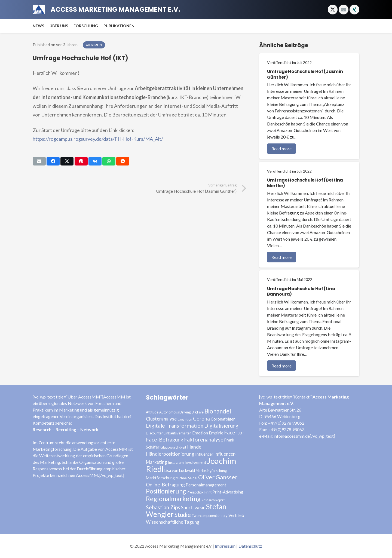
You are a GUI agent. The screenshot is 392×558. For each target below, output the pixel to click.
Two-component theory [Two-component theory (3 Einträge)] (210, 516)
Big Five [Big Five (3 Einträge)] (198, 412)
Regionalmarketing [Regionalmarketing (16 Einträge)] (173, 499)
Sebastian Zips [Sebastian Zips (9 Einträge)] (163, 507)
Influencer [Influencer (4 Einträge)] (204, 454)
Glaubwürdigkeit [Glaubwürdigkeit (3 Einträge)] (173, 447)
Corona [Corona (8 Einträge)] (201, 419)
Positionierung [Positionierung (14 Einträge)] (166, 491)
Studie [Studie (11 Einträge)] (183, 515)
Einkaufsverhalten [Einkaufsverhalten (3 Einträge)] (177, 433)
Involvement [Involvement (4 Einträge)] (195, 462)
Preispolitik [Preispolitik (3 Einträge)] (195, 492)
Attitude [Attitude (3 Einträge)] (152, 412)
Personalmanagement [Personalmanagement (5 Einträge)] (206, 485)
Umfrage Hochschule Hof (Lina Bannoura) (301, 292)
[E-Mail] (344, 10)
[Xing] (354, 10)
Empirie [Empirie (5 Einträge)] (216, 433)
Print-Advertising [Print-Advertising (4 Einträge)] (228, 492)
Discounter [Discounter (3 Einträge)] (154, 433)
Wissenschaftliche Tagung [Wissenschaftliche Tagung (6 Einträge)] (173, 522)
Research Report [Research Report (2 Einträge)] (213, 500)
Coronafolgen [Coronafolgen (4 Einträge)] (223, 419)
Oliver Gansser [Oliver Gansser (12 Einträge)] (218, 477)
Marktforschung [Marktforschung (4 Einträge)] (160, 478)
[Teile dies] (53, 161)
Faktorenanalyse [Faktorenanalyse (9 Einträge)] (204, 439)
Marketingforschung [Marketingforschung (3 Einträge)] (211, 471)
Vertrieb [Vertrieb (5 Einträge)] (236, 515)
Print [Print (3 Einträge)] (208, 492)
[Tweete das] (67, 161)
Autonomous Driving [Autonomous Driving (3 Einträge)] (175, 412)
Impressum (225, 546)
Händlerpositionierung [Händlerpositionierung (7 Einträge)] (170, 454)
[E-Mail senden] (39, 161)
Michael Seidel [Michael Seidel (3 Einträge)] (186, 478)
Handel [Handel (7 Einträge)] (195, 447)
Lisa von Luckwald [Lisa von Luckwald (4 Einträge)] (180, 470)
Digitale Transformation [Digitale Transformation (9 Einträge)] (175, 426)
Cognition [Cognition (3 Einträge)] (185, 419)
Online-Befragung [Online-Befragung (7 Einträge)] (165, 485)
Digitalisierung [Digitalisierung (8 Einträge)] (221, 426)
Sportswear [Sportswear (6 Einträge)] (193, 508)
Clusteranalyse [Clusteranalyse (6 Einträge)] (161, 419)
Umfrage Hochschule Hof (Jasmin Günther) (305, 74)
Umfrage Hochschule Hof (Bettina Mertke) (305, 183)
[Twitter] (333, 10)
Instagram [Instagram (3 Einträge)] (176, 462)
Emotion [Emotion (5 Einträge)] (200, 433)
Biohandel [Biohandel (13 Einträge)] (218, 411)
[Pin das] (81, 161)
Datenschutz (250, 546)
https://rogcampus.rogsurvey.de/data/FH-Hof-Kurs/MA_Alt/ (98, 139)
